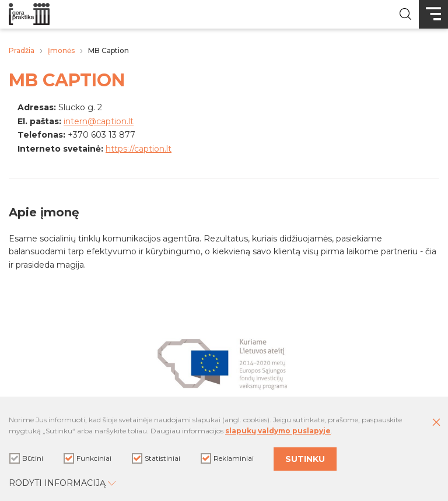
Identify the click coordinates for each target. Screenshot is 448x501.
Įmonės (61, 50)
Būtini (26, 458)
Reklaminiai (227, 458)
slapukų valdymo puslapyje (278, 431)
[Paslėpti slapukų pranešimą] (436, 423)
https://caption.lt (139, 149)
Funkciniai (87, 458)
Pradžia (22, 50)
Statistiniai (156, 458)
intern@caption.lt (99, 121)
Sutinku (305, 459)
